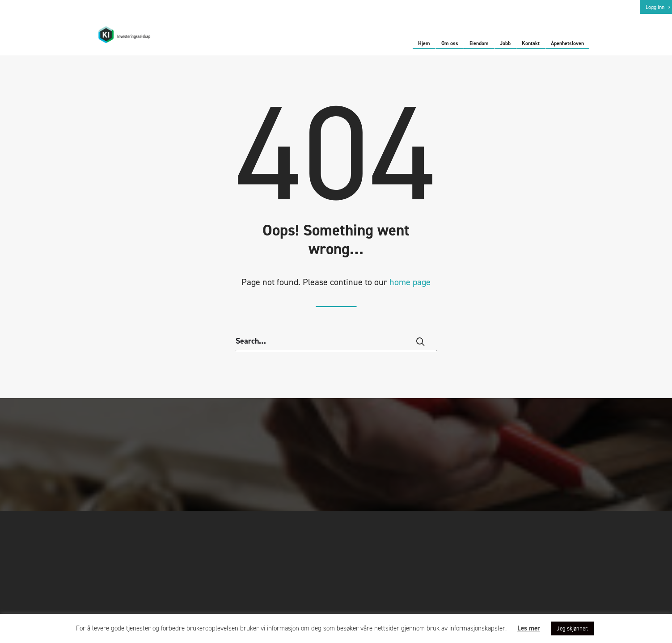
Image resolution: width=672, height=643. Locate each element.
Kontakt (531, 44)
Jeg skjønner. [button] (573, 628)
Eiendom (479, 44)
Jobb (505, 44)
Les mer (529, 628)
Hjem (424, 44)
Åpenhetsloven (567, 44)
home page (410, 290)
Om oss (450, 44)
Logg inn (658, 7)
